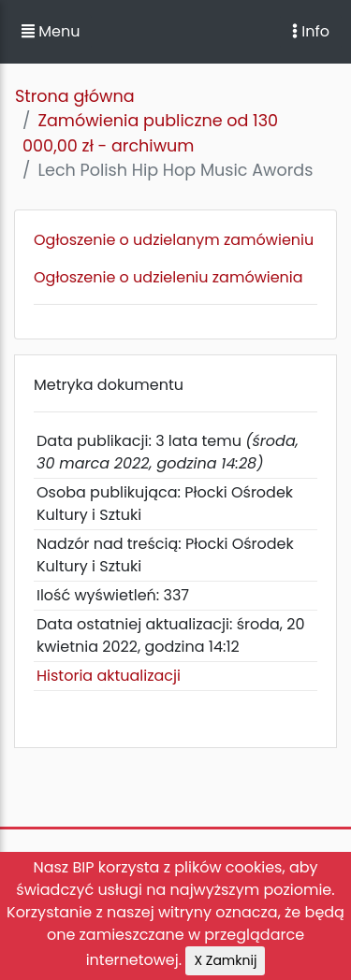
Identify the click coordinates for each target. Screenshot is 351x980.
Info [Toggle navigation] (311, 31)
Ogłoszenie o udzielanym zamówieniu (174, 240)
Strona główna (75, 96)
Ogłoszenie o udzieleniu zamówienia (168, 277)
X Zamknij (225, 960)
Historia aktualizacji (109, 676)
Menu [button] (51, 31)
